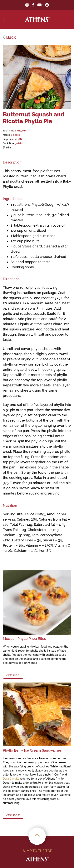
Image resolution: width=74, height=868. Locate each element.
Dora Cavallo (11, 779)
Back (9, 37)
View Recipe (13, 675)
